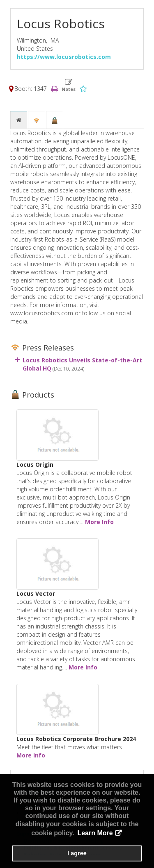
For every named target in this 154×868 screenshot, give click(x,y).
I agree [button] (77, 853)
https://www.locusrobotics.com (64, 57)
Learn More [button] (95, 833)
